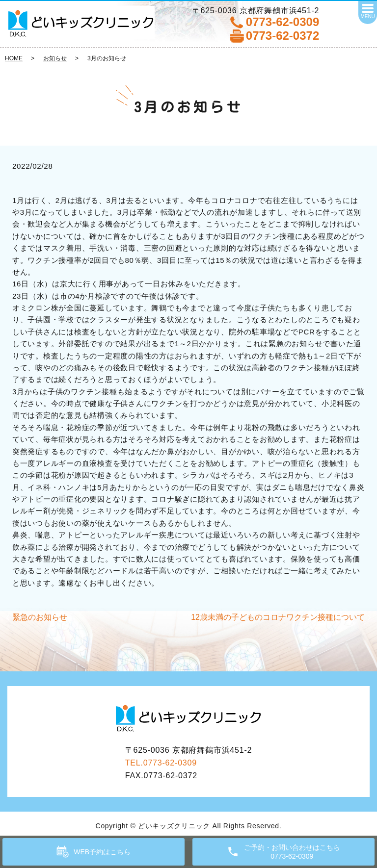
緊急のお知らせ (40, 617)
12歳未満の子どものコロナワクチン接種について (278, 617)
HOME (14, 58)
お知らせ (55, 58)
